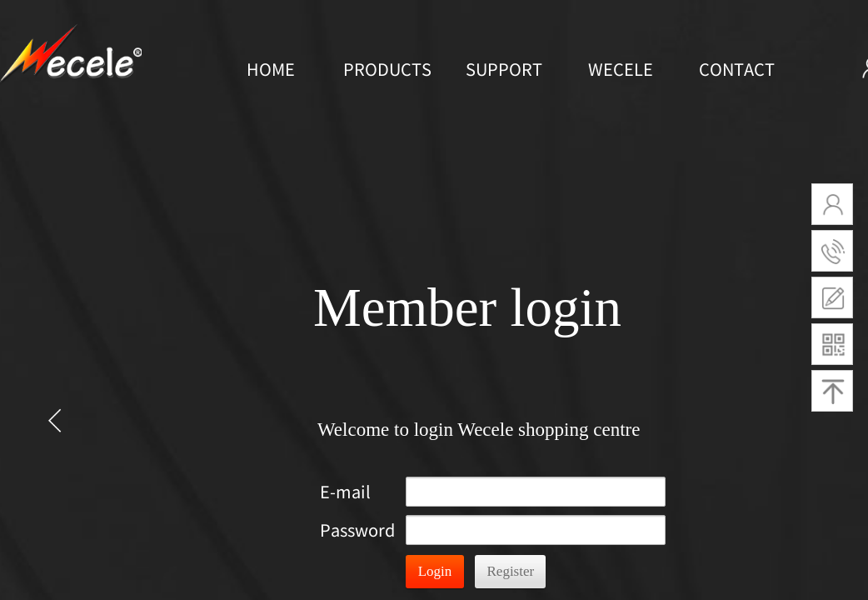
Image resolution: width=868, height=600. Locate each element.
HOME (271, 69)
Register (511, 571)
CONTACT (737, 69)
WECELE (621, 69)
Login (435, 571)
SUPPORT (504, 69)
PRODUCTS (387, 69)
